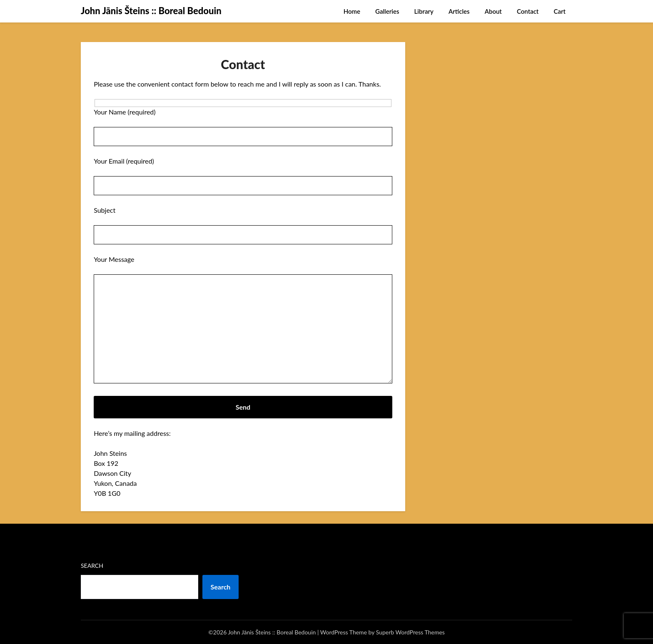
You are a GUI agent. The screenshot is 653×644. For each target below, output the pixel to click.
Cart (560, 11)
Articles (459, 11)
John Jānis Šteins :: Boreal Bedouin (151, 11)
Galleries (387, 11)
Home (352, 11)
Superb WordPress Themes (410, 632)
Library (424, 11)
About (493, 11)
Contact (528, 11)
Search (92, 566)
